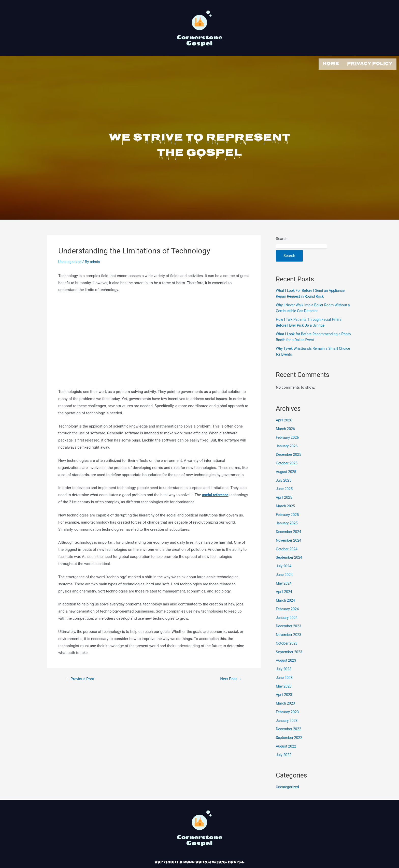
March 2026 (286, 428)
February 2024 (288, 608)
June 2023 (285, 677)
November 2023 (289, 634)
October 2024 (287, 548)
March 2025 (286, 505)
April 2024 (284, 591)
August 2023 (287, 659)
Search (282, 238)
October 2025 (287, 462)
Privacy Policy (370, 63)
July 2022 (284, 754)
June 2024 (285, 574)
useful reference (216, 494)
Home (331, 63)
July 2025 (284, 479)
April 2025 (284, 496)
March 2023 (286, 702)
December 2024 (289, 531)
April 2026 (284, 419)
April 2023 (284, 694)
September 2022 (290, 737)
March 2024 (286, 599)
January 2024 (287, 617)
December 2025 (289, 453)
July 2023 (284, 668)
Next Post (230, 678)
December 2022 (289, 728)
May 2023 (284, 685)
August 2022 (287, 745)
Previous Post (81, 678)
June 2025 (285, 488)
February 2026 (288, 436)
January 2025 (287, 522)
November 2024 (289, 539)
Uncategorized (70, 261)
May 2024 (284, 582)
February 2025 (288, 514)
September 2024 (290, 556)
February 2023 (288, 711)
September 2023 (290, 651)
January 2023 (287, 720)
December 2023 (289, 625)
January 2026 (287, 445)
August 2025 (287, 471)
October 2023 (287, 642)
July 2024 (284, 565)
